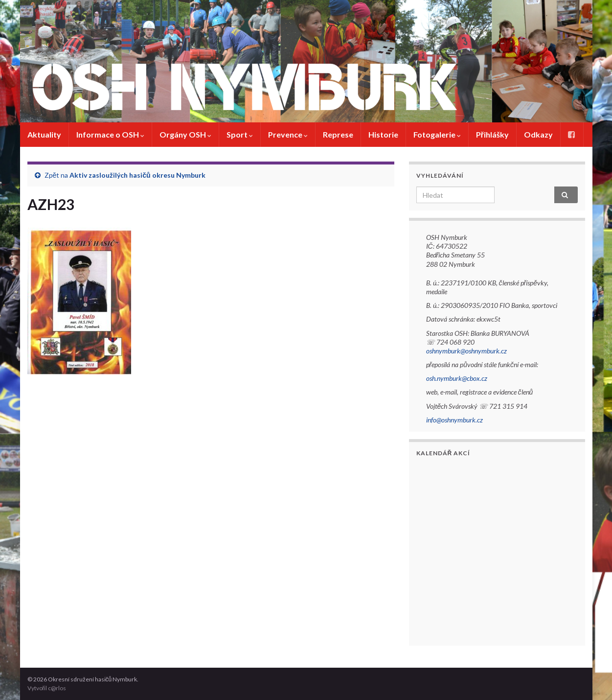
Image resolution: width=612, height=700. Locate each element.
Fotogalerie (437, 134)
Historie (383, 134)
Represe (338, 134)
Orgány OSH (185, 134)
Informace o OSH (110, 134)
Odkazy (538, 134)
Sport (240, 134)
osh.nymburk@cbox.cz (457, 378)
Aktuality (44, 134)
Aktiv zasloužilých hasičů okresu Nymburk (137, 175)
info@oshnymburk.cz (454, 420)
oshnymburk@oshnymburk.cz (466, 351)
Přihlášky (492, 134)
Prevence (288, 134)
